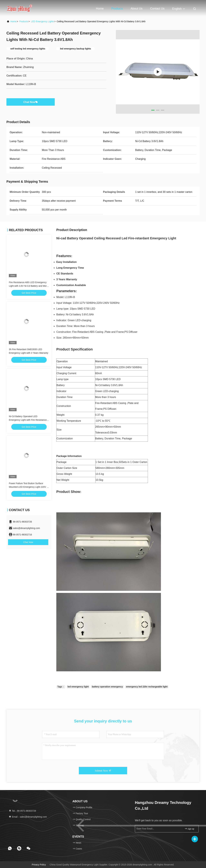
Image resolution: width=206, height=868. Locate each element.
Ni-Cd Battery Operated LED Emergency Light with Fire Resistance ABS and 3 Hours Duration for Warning (28, 420)
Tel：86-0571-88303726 (22, 811)
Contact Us (157, 9)
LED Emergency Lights (42, 21)
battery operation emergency (107, 687)
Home (100, 9)
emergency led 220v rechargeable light (147, 687)
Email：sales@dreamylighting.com (28, 817)
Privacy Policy (39, 865)
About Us (136, 9)
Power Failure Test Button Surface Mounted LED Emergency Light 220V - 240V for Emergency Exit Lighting (28, 487)
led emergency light (78, 687)
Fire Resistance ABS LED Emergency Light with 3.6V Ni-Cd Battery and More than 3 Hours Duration (28, 286)
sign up (189, 829)
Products (117, 9)
